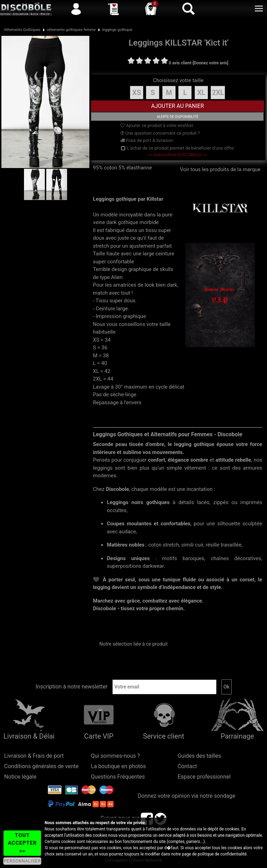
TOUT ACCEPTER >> (22, 843)
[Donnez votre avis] (211, 63)
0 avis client (180, 63)
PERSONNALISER (22, 861)
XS (136, 93)
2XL (218, 93)
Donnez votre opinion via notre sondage (187, 796)
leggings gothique (117, 30)
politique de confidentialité (222, 854)
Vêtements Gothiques (22, 30)
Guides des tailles (199, 756)
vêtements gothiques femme (71, 30)
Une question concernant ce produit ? (160, 133)
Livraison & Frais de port (34, 756)
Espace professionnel (204, 777)
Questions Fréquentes (118, 777)
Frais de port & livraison (147, 140)
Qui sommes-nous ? (115, 756)
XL (201, 93)
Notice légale (20, 777)
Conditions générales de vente (41, 766)
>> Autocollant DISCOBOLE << (177, 155)
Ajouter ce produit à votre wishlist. (157, 125)
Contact (187, 766)
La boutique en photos (118, 766)
